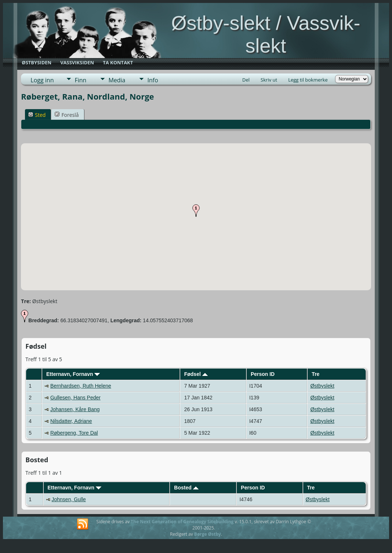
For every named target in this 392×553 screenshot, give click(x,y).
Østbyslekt (322, 386)
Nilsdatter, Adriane (71, 421)
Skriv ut (269, 80)
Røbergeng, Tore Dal (74, 433)
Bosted (186, 488)
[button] (196, 211)
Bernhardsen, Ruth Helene (81, 386)
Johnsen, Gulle (68, 499)
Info (153, 80)
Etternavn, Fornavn (73, 374)
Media (117, 80)
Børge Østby (208, 534)
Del (246, 80)
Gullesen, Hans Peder (75, 398)
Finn (80, 80)
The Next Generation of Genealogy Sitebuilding (182, 522)
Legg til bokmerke (308, 80)
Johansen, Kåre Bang (75, 409)
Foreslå (67, 115)
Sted (37, 115)
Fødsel (196, 374)
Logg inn (42, 80)
